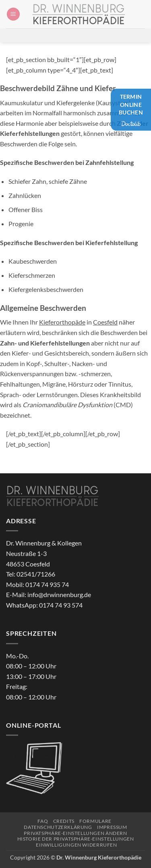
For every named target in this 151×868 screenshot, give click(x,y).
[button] (13, 14)
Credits (64, 821)
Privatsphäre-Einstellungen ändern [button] (75, 833)
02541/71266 (36, 574)
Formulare (95, 821)
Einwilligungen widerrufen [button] (76, 845)
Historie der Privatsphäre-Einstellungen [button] (76, 839)
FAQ (43, 821)
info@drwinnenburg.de (59, 594)
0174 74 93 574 (61, 605)
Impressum (112, 827)
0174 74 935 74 (47, 584)
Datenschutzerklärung (58, 827)
